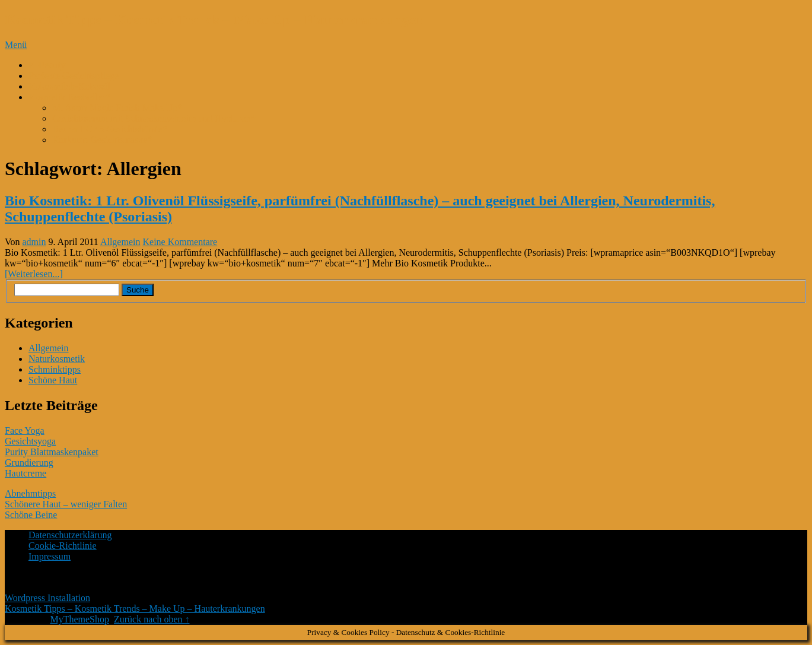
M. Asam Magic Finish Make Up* (117, 108)
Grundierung (29, 463)
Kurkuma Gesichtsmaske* (102, 140)
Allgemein (120, 242)
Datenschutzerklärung (70, 535)
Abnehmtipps (30, 493)
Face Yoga (25, 430)
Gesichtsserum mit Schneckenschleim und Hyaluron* (154, 118)
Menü (16, 45)
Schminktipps (55, 369)
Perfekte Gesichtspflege (74, 76)
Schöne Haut (53, 380)
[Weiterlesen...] (34, 274)
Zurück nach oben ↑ (152, 619)
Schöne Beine (31, 515)
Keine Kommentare (180, 242)
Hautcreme (26, 473)
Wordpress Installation (47, 598)
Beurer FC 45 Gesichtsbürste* (109, 129)
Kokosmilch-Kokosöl (69, 86)
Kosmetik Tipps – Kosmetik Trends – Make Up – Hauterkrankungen (214, 20)
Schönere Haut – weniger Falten (66, 504)
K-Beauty (47, 65)
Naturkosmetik (57, 359)
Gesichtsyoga (30, 441)
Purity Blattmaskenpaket (52, 452)
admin (34, 242)
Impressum (50, 556)
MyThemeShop (79, 619)
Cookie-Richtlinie (63, 546)
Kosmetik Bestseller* (69, 97)
